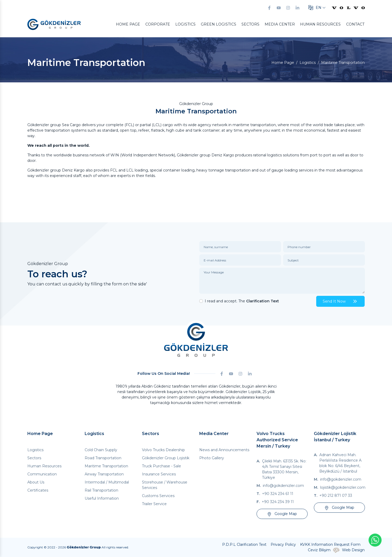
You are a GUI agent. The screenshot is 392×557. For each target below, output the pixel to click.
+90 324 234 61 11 (278, 494)
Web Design (353, 550)
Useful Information (102, 498)
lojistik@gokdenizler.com (343, 487)
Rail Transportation (101, 490)
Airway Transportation (104, 474)
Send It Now (340, 301)
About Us (36, 482)
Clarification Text (263, 301)
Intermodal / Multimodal (107, 482)
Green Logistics (219, 24)
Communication (42, 474)
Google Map (282, 514)
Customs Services (158, 496)
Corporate (158, 24)
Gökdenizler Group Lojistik (166, 458)
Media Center (280, 24)
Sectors (250, 24)
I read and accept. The (242, 301)
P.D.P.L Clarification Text (244, 544)
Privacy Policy (283, 544)
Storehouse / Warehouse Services (165, 485)
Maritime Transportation (106, 466)
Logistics (185, 24)
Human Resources (320, 24)
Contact (355, 24)
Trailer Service (154, 504)
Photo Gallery (212, 458)
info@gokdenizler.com (283, 486)
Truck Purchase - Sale (161, 466)
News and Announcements (224, 450)
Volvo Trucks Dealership (163, 450)
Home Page (128, 24)
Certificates (38, 490)
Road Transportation (103, 458)
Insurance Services (159, 474)
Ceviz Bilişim (319, 550)
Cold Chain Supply (101, 450)
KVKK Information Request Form (330, 544)
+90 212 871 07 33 (336, 495)
